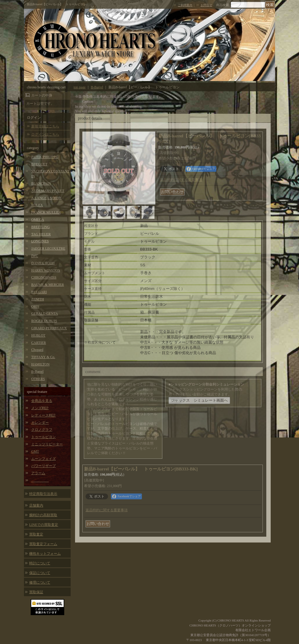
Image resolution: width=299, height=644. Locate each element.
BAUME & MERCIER (48, 285)
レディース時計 (44, 415)
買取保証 (36, 592)
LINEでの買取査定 (44, 525)
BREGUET (39, 164)
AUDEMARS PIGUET (48, 191)
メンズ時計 (40, 408)
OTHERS (38, 379)
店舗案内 (36, 505)
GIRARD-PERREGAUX (49, 328)
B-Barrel (37, 372)
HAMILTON (40, 364)
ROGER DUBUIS (44, 321)
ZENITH (38, 299)
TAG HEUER (41, 234)
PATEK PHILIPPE (45, 157)
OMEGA (38, 220)
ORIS (35, 307)
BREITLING (40, 227)
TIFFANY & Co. (43, 357)
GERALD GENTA (45, 314)
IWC (35, 256)
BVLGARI (39, 292)
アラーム (38, 473)
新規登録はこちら (45, 126)
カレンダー (40, 423)
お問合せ (206, 5)
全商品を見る (42, 401)
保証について (40, 573)
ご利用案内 (185, 5)
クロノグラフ (42, 430)
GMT (35, 452)
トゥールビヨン (44, 437)
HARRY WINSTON (46, 270)
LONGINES (40, 241)
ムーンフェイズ (44, 459)
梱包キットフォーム (45, 554)
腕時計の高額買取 (43, 515)
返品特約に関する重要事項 (181, 180)
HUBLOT (38, 335)
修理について (40, 582)
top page (80, 87)
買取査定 (36, 534)
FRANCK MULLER (46, 212)
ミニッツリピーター (47, 444)
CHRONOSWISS (44, 277)
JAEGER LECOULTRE (48, 249)
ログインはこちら (45, 134)
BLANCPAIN (41, 183)
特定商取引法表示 (43, 494)
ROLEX (37, 205)
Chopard (37, 350)
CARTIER (39, 343)
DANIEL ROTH (43, 263)
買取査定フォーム (43, 544)
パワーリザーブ (44, 466)
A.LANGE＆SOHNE (46, 198)
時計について (40, 563)
